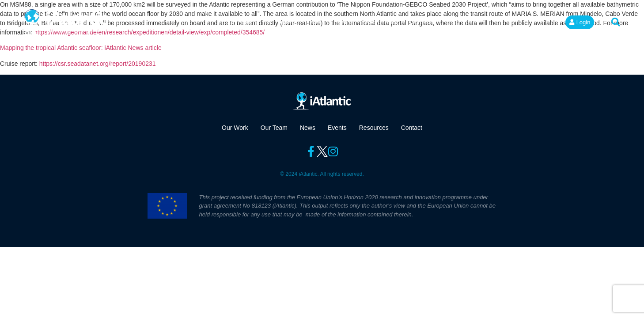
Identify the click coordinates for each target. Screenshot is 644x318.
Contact (421, 22)
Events (344, 22)
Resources (382, 22)
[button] (616, 22)
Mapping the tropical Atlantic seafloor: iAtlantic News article (81, 48)
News (314, 22)
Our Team (279, 22)
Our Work (238, 22)
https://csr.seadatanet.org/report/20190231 (98, 64)
